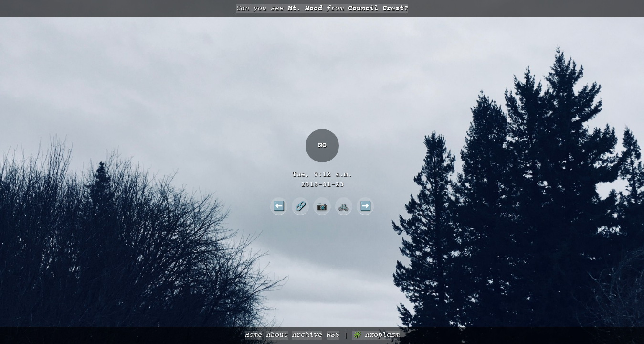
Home (253, 335)
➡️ (365, 206)
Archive (307, 335)
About (277, 335)
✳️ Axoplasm (376, 335)
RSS (333, 335)
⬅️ (279, 206)
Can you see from (322, 8)
